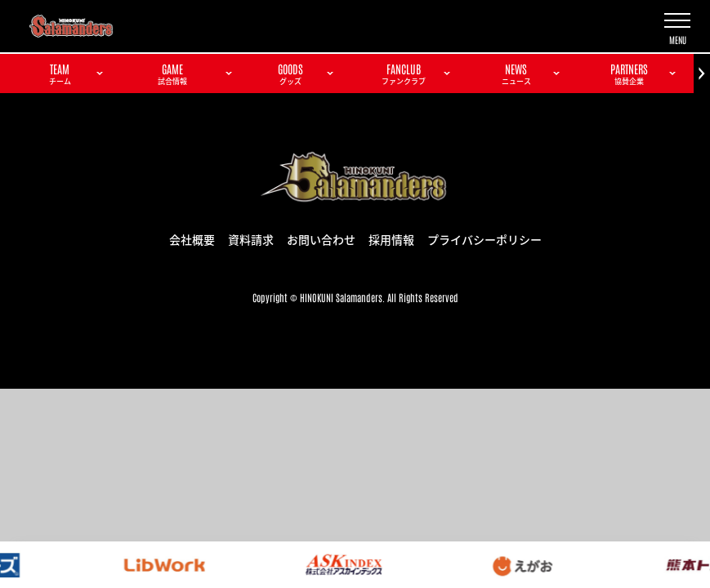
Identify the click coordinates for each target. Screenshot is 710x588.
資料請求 (251, 238)
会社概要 (192, 238)
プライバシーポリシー (484, 238)
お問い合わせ (321, 238)
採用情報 (391, 238)
